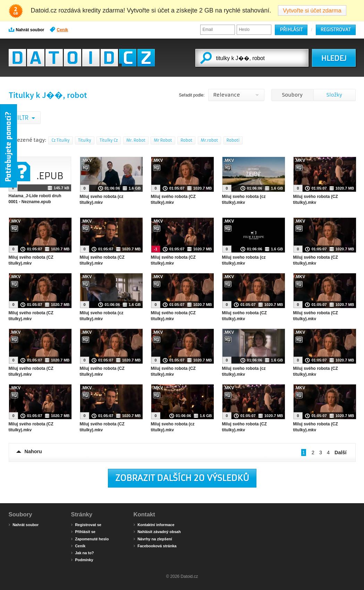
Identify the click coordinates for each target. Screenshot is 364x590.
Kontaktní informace (154, 524)
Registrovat (336, 30)
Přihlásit (291, 30)
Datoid (82, 58)
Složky (334, 95)
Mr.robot (210, 140)
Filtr (22, 118)
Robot (186, 140)
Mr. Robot (136, 140)
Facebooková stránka (155, 546)
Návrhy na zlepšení (153, 539)
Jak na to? (83, 552)
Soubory (292, 95)
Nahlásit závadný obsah (157, 531)
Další (340, 452)
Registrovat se (86, 524)
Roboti (233, 140)
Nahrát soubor (27, 30)
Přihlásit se (83, 531)
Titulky (85, 140)
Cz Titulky (60, 140)
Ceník (59, 30)
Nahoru (33, 451)
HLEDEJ (334, 58)
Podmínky (82, 559)
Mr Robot (163, 140)
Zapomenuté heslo (90, 539)
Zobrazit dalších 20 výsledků (182, 478)
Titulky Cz (109, 140)
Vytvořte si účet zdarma (312, 10)
